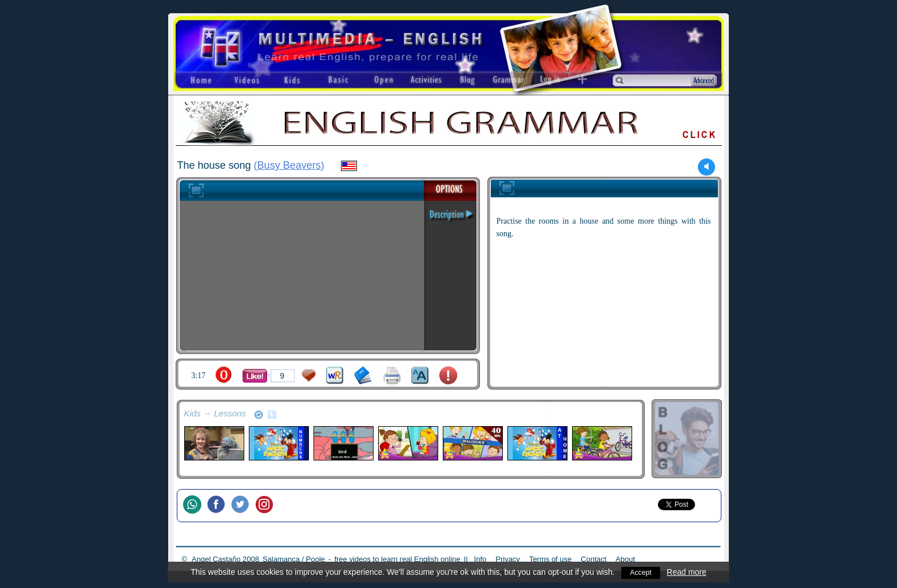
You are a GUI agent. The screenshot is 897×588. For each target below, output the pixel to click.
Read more (688, 572)
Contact (594, 559)
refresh (259, 415)
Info (481, 559)
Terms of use (550, 559)
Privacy (508, 559)
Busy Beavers (289, 165)
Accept (641, 572)
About (625, 559)
